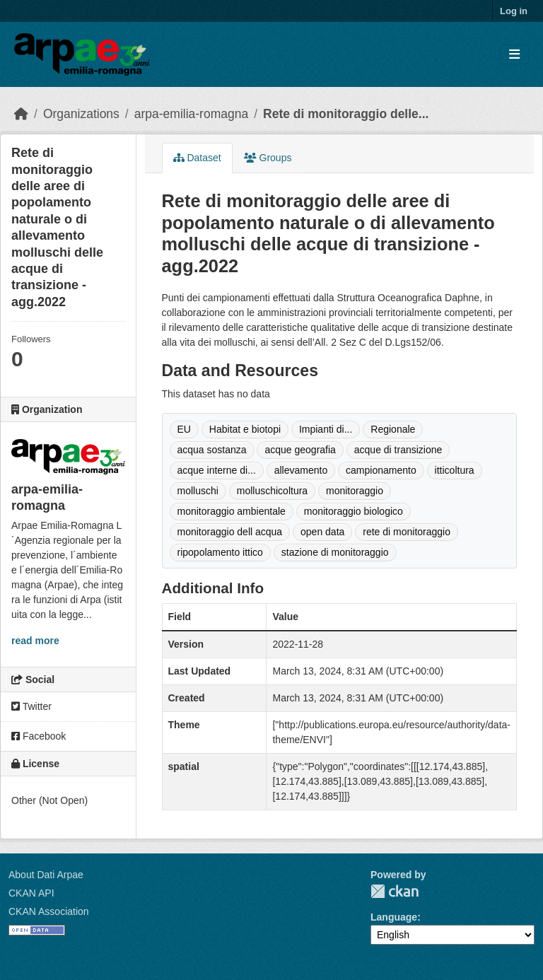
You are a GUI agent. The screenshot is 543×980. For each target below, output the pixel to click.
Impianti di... (326, 429)
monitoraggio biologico (354, 511)
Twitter (31, 706)
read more (35, 641)
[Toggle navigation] (514, 55)
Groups (268, 158)
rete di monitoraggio (407, 532)
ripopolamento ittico (220, 552)
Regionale (393, 429)
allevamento (301, 470)
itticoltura (455, 470)
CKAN (395, 891)
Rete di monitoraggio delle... (346, 114)
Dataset (197, 158)
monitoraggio (355, 491)
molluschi (198, 491)
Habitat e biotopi (245, 429)
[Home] (21, 114)
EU (184, 429)
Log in (514, 11)
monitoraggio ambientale (232, 511)
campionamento (381, 470)
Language (394, 917)
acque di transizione (398, 450)
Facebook (39, 736)
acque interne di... (217, 470)
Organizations (81, 114)
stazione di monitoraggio (335, 552)
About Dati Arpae (46, 875)
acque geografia (300, 450)
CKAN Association (49, 911)
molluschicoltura (272, 491)
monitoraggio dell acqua (230, 532)
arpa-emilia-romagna (191, 114)
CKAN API (31, 893)
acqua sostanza (212, 450)
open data (322, 532)
